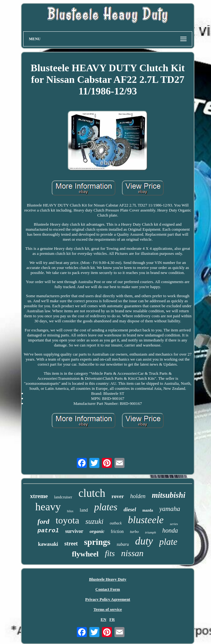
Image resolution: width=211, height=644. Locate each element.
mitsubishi (169, 495)
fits (110, 553)
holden (138, 496)
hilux (70, 511)
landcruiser (63, 497)
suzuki (94, 521)
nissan (132, 553)
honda (170, 530)
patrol (48, 531)
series (174, 524)
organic (97, 531)
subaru (123, 544)
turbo (134, 531)
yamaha (170, 509)
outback (116, 523)
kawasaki (48, 544)
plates (106, 507)
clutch (92, 493)
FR (112, 619)
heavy (48, 507)
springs (97, 542)
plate (168, 542)
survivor (74, 531)
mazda (148, 510)
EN (103, 619)
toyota (67, 520)
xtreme (39, 496)
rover (118, 496)
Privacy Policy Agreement (108, 599)
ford (44, 521)
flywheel (85, 554)
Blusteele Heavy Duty (108, 579)
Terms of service (108, 609)
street (71, 544)
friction (117, 531)
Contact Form (108, 589)
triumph (151, 532)
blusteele (146, 520)
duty (144, 541)
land (84, 510)
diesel (130, 510)
